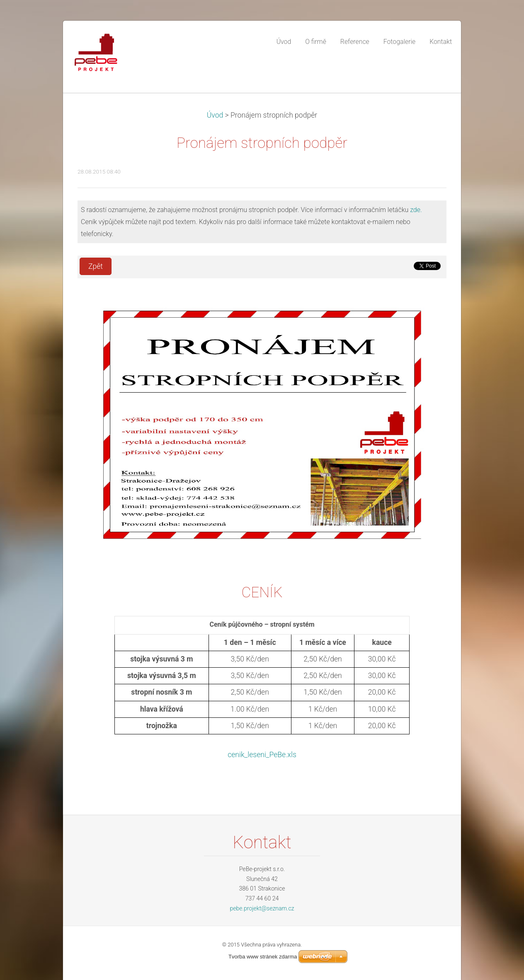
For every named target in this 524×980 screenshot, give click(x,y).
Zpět (96, 266)
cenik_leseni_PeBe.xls (262, 755)
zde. (416, 210)
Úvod (215, 115)
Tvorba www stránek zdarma (263, 957)
